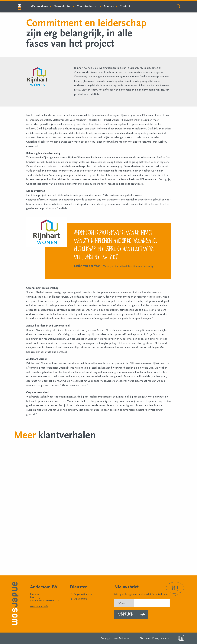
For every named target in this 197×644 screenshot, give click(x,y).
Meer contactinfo (39, 607)
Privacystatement (161, 638)
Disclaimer (145, 638)
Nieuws (109, 6)
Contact (125, 6)
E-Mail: (122, 603)
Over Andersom (88, 6)
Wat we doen (39, 6)
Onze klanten (62, 6)
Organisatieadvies (83, 594)
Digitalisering (81, 599)
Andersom (124, 638)
